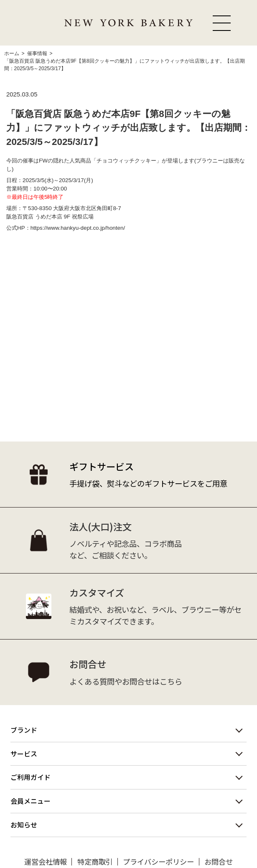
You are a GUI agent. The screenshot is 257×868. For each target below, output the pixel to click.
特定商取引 (95, 862)
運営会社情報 (46, 862)
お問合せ (219, 862)
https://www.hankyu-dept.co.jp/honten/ (78, 228)
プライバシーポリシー (158, 862)
